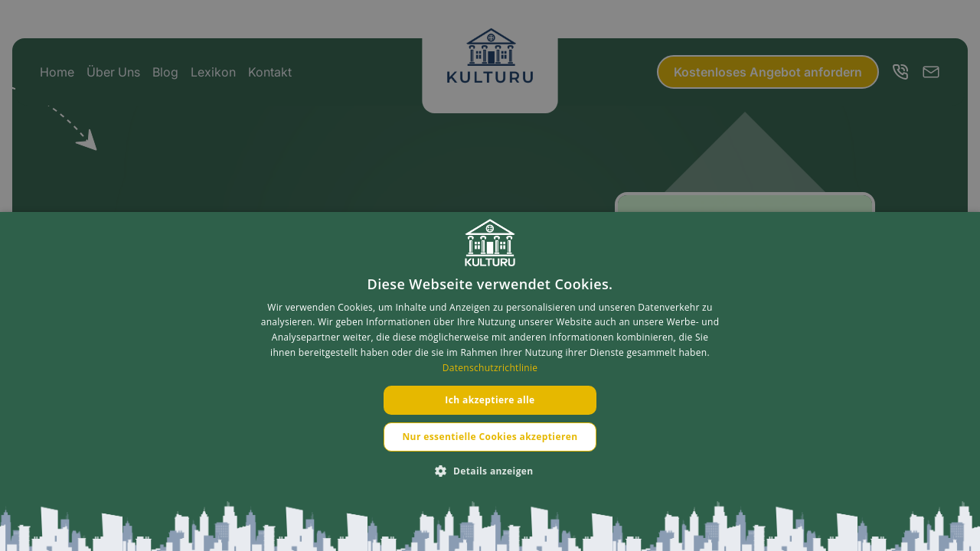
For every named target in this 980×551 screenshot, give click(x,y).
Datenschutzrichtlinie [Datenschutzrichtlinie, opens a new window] (490, 368)
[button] (490, 471)
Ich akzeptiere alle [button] (490, 400)
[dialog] (490, 381)
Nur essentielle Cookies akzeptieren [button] (490, 437)
